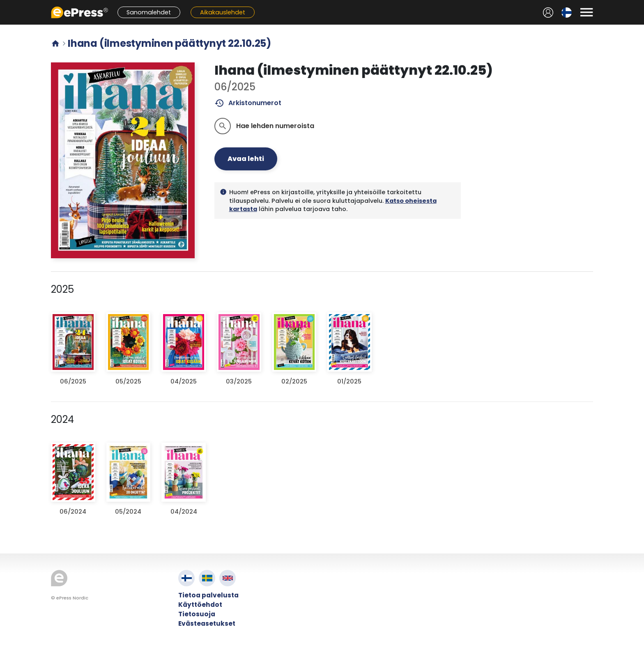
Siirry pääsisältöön (4, 4)
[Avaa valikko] (586, 12)
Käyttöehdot (200, 605)
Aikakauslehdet (223, 12)
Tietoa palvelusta (208, 595)
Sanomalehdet (149, 12)
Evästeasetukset (207, 623)
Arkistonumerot (248, 103)
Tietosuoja (197, 614)
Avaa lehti (246, 159)
